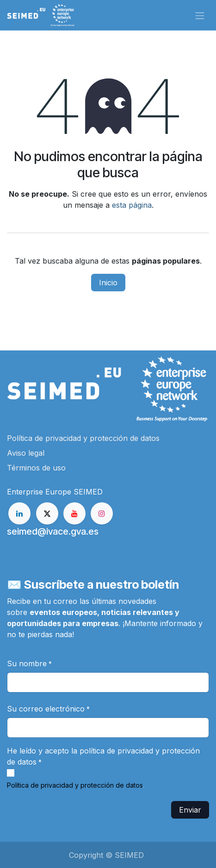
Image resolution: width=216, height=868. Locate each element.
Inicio (108, 283)
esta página (132, 205)
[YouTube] (74, 513)
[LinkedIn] (19, 513)
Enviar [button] (190, 810)
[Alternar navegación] (200, 15)
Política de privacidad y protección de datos (75, 785)
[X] (47, 513)
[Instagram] (102, 513)
